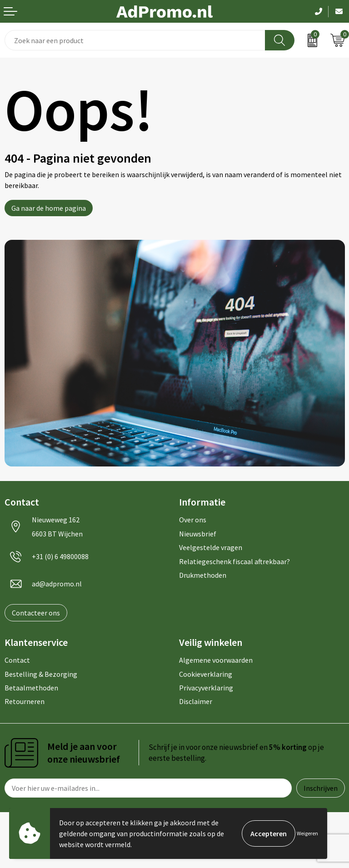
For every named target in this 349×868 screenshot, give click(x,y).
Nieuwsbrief (198, 534)
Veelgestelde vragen (211, 547)
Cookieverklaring (206, 674)
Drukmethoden (203, 575)
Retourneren (25, 701)
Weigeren (307, 833)
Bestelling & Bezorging (41, 674)
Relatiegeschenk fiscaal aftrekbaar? (234, 561)
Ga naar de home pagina (49, 208)
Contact (17, 660)
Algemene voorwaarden (216, 660)
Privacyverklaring (206, 688)
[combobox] (135, 40)
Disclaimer (196, 701)
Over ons (193, 520)
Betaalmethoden (31, 688)
